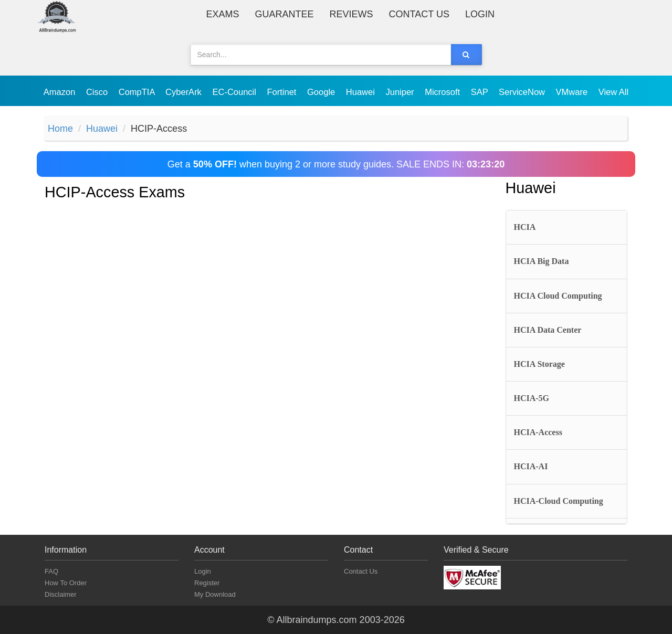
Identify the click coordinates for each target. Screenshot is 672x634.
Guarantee (285, 14)
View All (613, 92)
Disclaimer (61, 594)
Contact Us (419, 14)
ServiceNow (523, 92)
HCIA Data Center (548, 330)
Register (207, 583)
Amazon (61, 92)
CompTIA (138, 92)
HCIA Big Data (542, 261)
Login (480, 14)
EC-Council (235, 92)
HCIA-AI (531, 466)
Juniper (401, 92)
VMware (573, 92)
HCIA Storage (539, 364)
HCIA (525, 227)
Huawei (362, 92)
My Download (215, 594)
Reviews (351, 14)
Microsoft (444, 92)
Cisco (98, 92)
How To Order (66, 583)
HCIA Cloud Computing (558, 296)
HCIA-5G (532, 398)
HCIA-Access (538, 432)
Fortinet (283, 92)
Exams (223, 14)
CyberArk (185, 92)
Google (322, 92)
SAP (481, 92)
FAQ (51, 571)
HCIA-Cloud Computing (559, 501)
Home (60, 129)
